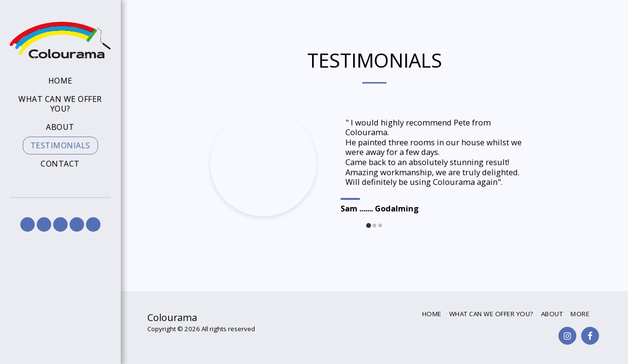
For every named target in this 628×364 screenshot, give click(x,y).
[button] (28, 224)
